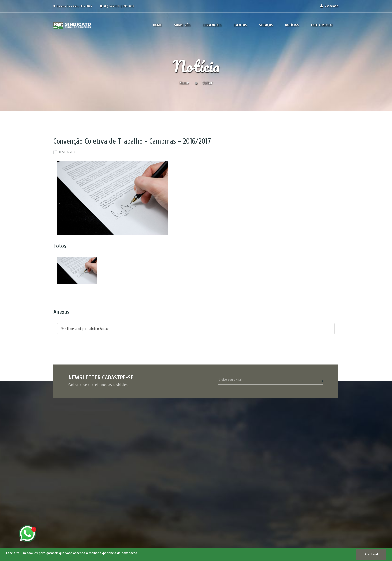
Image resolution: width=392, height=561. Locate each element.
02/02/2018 (68, 152)
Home (184, 83)
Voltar (208, 83)
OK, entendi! (371, 554)
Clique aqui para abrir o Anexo (85, 329)
